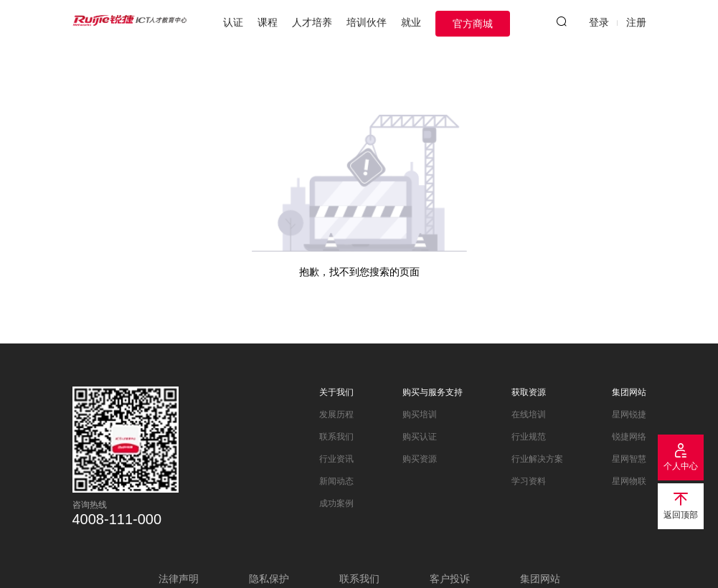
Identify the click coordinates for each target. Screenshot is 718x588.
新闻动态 (336, 481)
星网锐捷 (629, 414)
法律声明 (179, 579)
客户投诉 (450, 579)
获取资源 (529, 392)
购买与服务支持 (433, 392)
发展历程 (336, 414)
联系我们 (336, 437)
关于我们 (336, 392)
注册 (636, 22)
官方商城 (473, 24)
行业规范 (529, 437)
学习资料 (529, 481)
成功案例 (336, 503)
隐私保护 (269, 579)
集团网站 (629, 392)
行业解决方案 (537, 459)
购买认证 (420, 437)
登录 (599, 22)
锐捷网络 (629, 437)
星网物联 (629, 481)
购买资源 (420, 459)
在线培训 (529, 414)
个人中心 (681, 466)
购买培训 (420, 414)
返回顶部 (681, 515)
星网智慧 (629, 459)
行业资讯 (336, 459)
